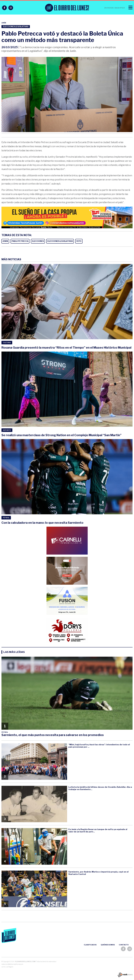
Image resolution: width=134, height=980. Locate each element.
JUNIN (5, 241)
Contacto (124, 945)
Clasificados (90, 945)
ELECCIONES (38, 241)
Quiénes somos (108, 945)
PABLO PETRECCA (20, 241)
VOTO (79, 241)
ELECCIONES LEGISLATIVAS (60, 241)
